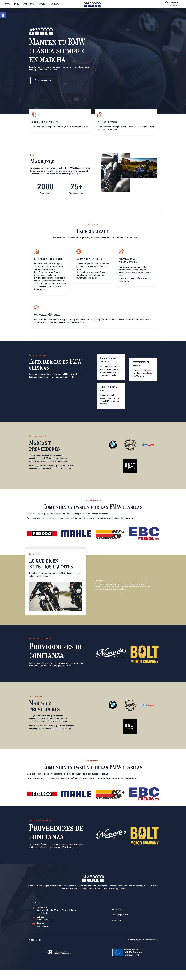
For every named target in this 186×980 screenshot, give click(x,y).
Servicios (43, 4)
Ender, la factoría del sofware (148, 955)
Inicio (7, 4)
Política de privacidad (120, 930)
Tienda (16, 4)
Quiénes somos (29, 4)
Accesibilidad (117, 924)
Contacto (55, 4)
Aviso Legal (116, 935)
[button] (3, 15)
